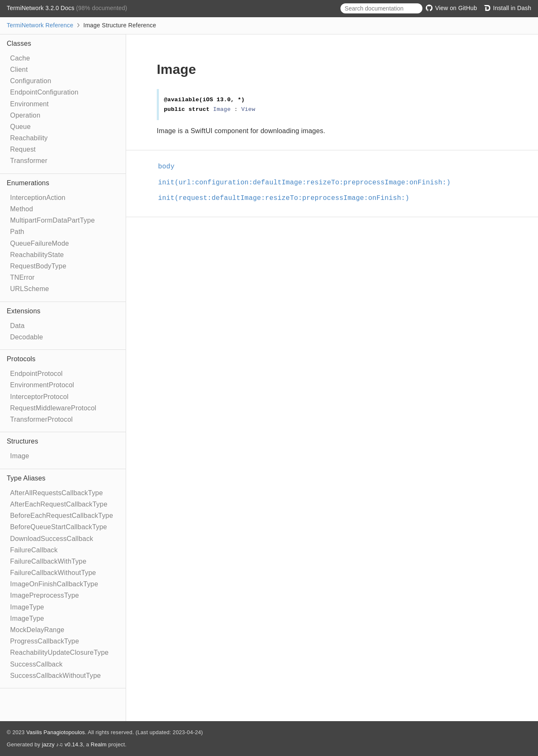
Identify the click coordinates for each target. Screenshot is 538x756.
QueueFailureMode (40, 243)
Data (17, 326)
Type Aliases (26, 478)
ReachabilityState (37, 255)
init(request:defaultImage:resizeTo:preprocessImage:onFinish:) (287, 198)
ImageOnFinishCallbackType (54, 584)
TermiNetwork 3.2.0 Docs (41, 8)
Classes (19, 43)
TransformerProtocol (41, 419)
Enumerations (28, 183)
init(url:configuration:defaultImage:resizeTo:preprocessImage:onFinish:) (308, 183)
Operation (25, 115)
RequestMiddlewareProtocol (53, 408)
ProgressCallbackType (45, 641)
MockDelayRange (37, 630)
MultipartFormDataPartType (53, 220)
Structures (22, 441)
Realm (99, 744)
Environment (29, 104)
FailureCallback (34, 550)
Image (20, 456)
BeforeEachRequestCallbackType (62, 516)
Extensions (24, 311)
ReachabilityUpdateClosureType (59, 652)
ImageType (27, 607)
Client (19, 70)
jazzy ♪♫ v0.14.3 (62, 744)
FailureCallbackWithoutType (53, 573)
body (170, 167)
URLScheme (30, 289)
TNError (22, 277)
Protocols (21, 359)
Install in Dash (508, 8)
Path (17, 232)
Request (23, 149)
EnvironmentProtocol (42, 385)
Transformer (29, 161)
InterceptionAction (38, 198)
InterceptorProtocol (39, 397)
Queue (20, 127)
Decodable (26, 337)
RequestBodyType (38, 266)
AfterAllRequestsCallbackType (57, 493)
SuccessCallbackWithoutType (55, 676)
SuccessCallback (36, 664)
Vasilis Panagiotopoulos (55, 732)
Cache (20, 58)
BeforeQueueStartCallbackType (59, 527)
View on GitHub (451, 8)
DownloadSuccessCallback (52, 539)
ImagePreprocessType (45, 595)
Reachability (29, 138)
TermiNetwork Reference (40, 25)
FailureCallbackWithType (48, 561)
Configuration (31, 81)
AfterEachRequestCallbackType (59, 504)
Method (22, 209)
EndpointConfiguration (44, 92)
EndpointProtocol (36, 374)
